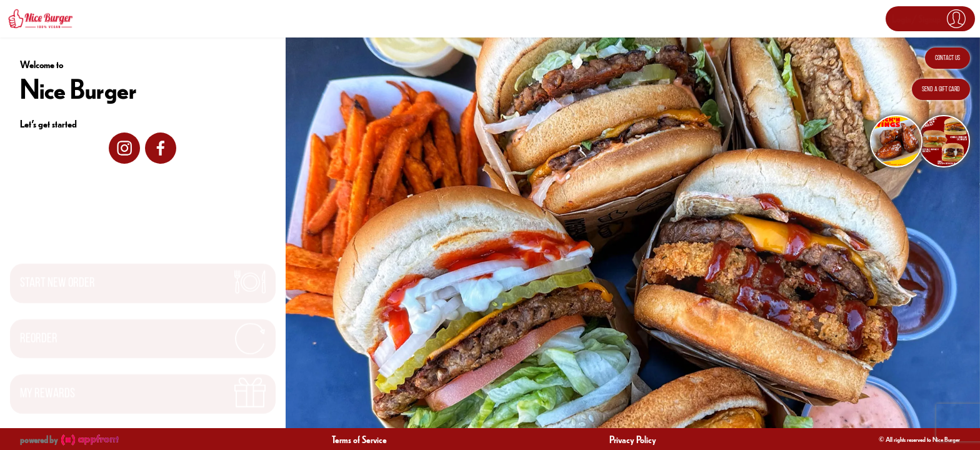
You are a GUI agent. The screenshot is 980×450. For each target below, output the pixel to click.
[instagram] (124, 148)
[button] (930, 19)
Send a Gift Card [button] (941, 89)
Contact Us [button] (947, 58)
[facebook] (161, 148)
